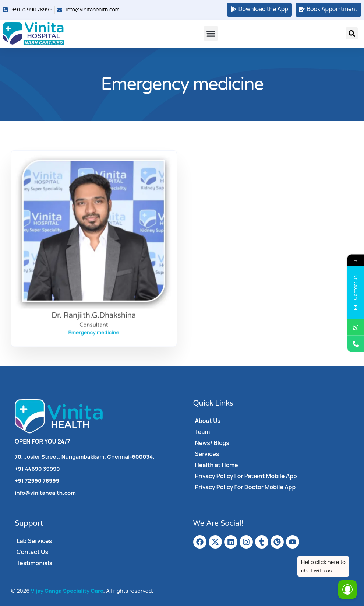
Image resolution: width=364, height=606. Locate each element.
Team (203, 432)
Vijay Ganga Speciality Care (67, 591)
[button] (211, 33)
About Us (208, 421)
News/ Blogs (212, 443)
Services (207, 454)
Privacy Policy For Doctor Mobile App (245, 487)
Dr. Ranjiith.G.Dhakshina (94, 333)
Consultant (94, 342)
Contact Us (32, 552)
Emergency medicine (94, 349)
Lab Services (34, 541)
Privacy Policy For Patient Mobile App (246, 476)
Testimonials (34, 563)
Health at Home (217, 465)
